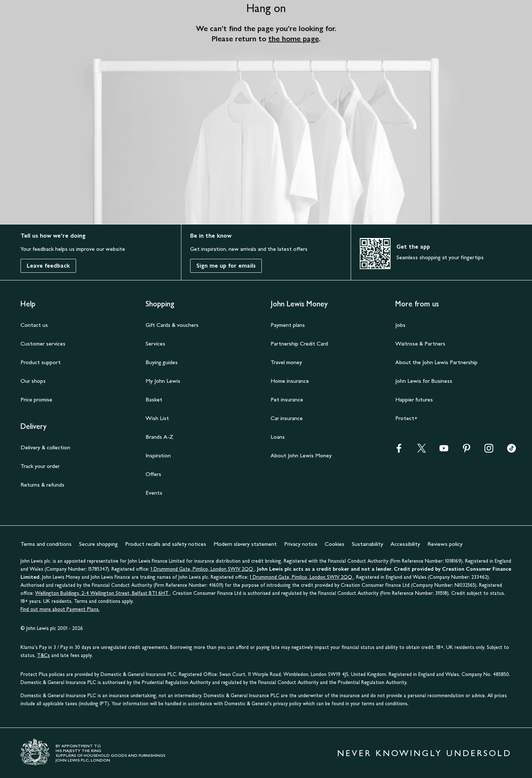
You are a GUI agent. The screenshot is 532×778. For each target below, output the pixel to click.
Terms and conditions (46, 544)
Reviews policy (445, 544)
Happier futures (414, 399)
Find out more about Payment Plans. (60, 609)
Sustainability (367, 544)
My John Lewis (163, 381)
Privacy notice (301, 544)
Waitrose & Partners (420, 343)
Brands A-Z (159, 437)
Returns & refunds (42, 485)
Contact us (34, 325)
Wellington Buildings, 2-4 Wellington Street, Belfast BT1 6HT (103, 593)
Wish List (157, 418)
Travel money (286, 362)
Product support (41, 362)
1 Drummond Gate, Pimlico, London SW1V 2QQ (203, 569)
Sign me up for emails (226, 266)
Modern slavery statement (245, 544)
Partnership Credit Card (299, 343)
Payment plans (288, 325)
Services (155, 343)
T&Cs (43, 655)
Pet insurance (287, 399)
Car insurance (287, 418)
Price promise (36, 399)
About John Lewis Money (301, 455)
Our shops (33, 381)
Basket (154, 399)
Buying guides (162, 362)
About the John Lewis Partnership (436, 362)
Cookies (335, 544)
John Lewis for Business (424, 381)
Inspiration (158, 455)
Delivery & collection (45, 447)
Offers (153, 474)
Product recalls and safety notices (166, 544)
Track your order (40, 466)
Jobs (400, 325)
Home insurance (290, 381)
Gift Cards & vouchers (172, 325)
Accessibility (405, 544)
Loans (278, 437)
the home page (294, 39)
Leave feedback (48, 266)
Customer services (43, 343)
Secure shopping (98, 544)
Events (154, 493)
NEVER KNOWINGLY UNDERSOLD (424, 753)
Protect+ (406, 418)
